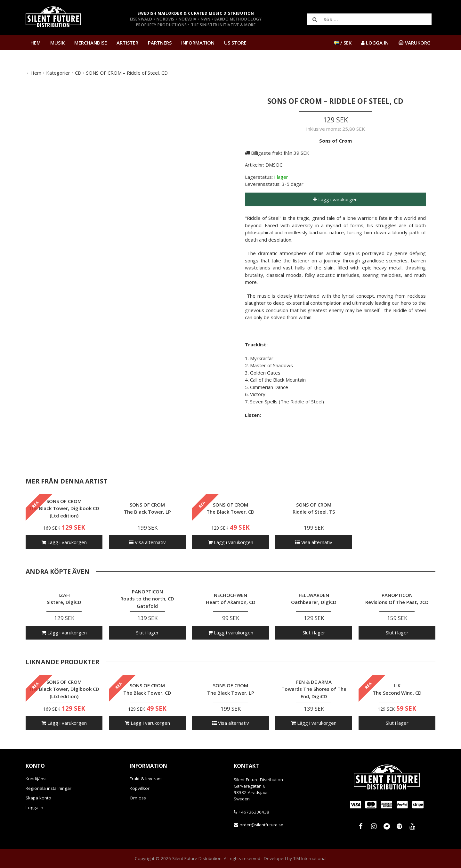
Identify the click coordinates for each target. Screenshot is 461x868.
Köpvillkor (140, 788)
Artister (127, 43)
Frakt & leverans (146, 779)
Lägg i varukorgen (335, 199)
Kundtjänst (36, 779)
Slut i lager (147, 632)
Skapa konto (38, 798)
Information (198, 43)
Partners (160, 43)
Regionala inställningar (49, 788)
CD (78, 73)
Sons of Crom (336, 141)
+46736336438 (254, 812)
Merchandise (91, 43)
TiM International (310, 858)
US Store (235, 43)
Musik (57, 43)
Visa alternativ (147, 542)
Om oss (138, 798)
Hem (36, 43)
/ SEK (343, 43)
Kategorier (58, 73)
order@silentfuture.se (261, 825)
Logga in (34, 807)
